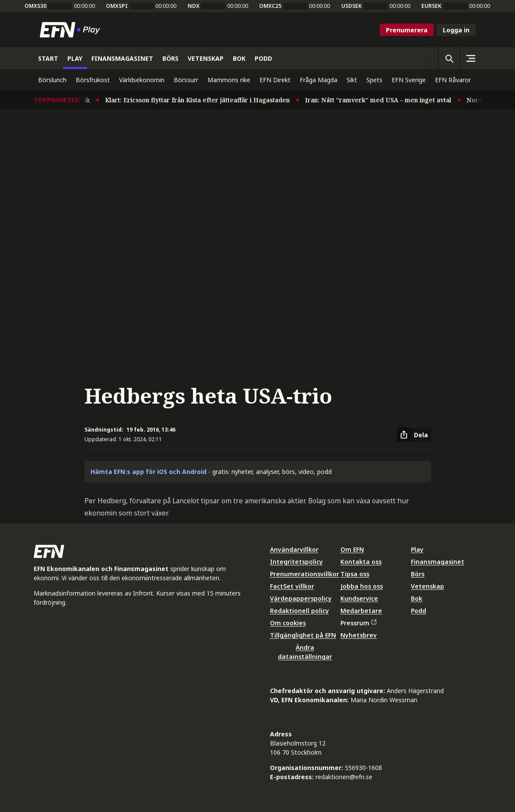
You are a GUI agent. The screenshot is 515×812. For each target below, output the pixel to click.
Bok (417, 598)
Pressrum (358, 623)
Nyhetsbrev (359, 635)
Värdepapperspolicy (301, 598)
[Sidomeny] (471, 58)
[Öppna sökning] (449, 58)
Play (417, 549)
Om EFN (352, 549)
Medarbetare (361, 611)
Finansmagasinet (438, 562)
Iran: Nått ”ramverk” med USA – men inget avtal (387, 100)
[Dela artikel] (414, 435)
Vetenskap (427, 586)
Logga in (456, 30)
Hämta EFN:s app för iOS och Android (149, 472)
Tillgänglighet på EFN (303, 635)
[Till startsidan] (72, 30)
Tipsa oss (355, 574)
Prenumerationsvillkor (305, 574)
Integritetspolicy (296, 562)
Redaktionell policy (300, 611)
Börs (418, 574)
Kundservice (359, 598)
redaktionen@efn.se (344, 777)
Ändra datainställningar (305, 652)
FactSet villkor (292, 586)
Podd (419, 611)
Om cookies (288, 623)
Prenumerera (407, 30)
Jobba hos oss (362, 586)
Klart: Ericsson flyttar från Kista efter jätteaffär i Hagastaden (207, 100)
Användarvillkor (294, 549)
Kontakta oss (361, 562)
